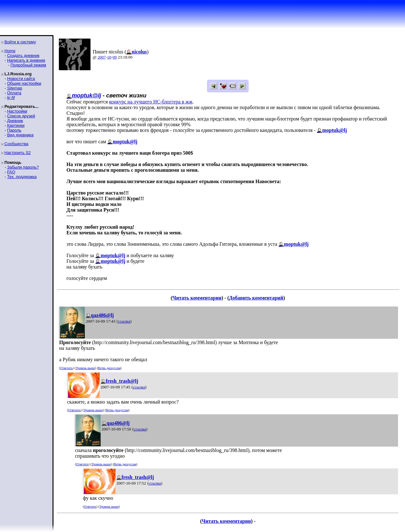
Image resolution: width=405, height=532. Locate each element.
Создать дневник (23, 56)
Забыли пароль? (23, 167)
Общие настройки (24, 83)
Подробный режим (28, 65)
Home (10, 51)
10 (109, 57)
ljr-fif (11, 98)
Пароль (14, 130)
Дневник (15, 121)
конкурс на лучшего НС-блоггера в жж (151, 102)
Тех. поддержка (22, 177)
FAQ (11, 172)
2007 (102, 57)
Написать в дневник (26, 60)
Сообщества (16, 144)
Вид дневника (20, 135)
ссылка (124, 321)
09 (115, 57)
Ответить (66, 368)
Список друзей (21, 116)
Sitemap (15, 88)
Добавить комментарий (256, 298)
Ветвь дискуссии (109, 368)
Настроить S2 (18, 153)
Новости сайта (21, 79)
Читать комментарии (197, 298)
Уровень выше (85, 368)
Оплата (14, 93)
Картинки (16, 125)
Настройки (17, 111)
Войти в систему (20, 42)
